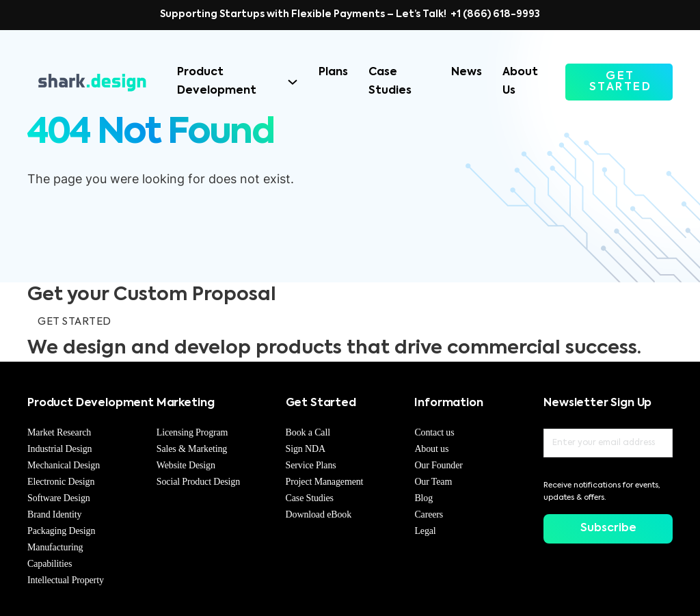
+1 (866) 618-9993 (495, 14)
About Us (520, 82)
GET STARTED (621, 82)
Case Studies (390, 82)
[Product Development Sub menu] (293, 82)
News (467, 72)
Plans (333, 72)
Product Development (217, 82)
